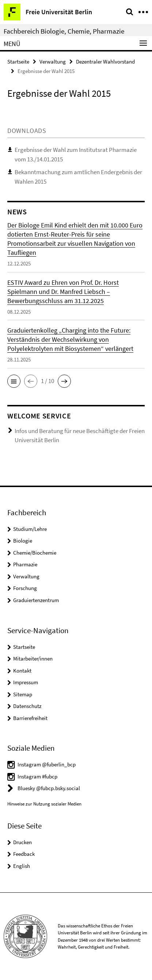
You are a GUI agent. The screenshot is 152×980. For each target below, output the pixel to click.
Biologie (23, 541)
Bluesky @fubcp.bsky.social (49, 788)
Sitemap (23, 694)
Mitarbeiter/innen (33, 659)
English (22, 866)
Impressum (26, 682)
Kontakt (22, 671)
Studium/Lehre (30, 529)
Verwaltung (53, 62)
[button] (14, 381)
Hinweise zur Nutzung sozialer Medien (44, 804)
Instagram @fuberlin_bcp (47, 764)
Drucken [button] (22, 842)
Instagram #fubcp (37, 776)
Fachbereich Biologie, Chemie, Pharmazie (64, 31)
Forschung (25, 588)
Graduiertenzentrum (36, 600)
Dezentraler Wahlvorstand (105, 62)
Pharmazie (25, 564)
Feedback (24, 854)
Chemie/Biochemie (35, 553)
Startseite (18, 62)
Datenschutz (27, 706)
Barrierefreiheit (30, 718)
